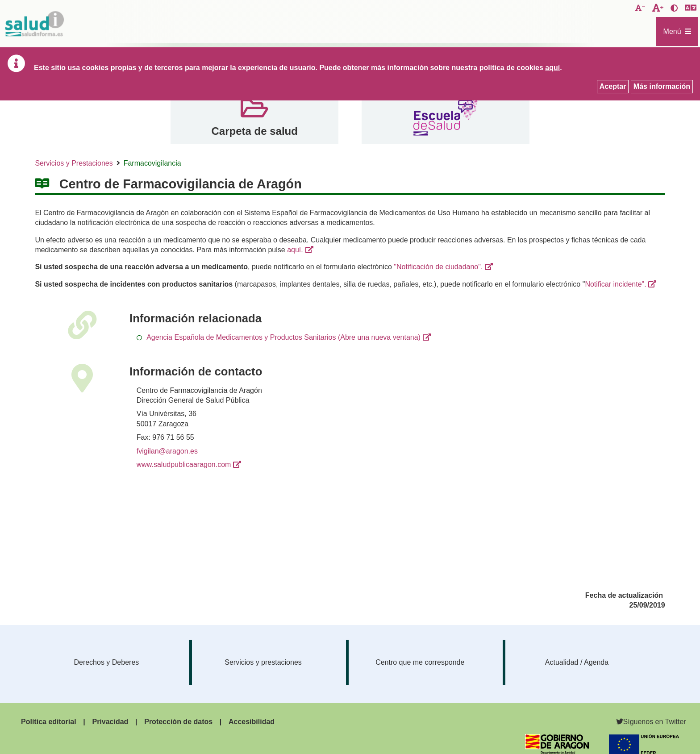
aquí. (295, 250)
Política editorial (49, 722)
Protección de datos (178, 722)
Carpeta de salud (254, 131)
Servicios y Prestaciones (74, 163)
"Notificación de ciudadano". (438, 267)
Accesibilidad (252, 722)
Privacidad (110, 722)
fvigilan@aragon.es (167, 451)
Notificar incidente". (615, 284)
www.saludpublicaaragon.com (184, 464)
